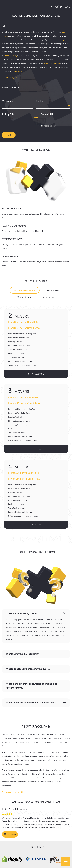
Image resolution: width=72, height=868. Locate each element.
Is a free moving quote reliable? (23, 654)
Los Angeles (53, 290)
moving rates (17, 71)
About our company (11, 792)
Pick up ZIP (8, 114)
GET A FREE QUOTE (36, 374)
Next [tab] (9, 135)
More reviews (10, 834)
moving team (63, 40)
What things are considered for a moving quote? (32, 703)
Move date (7, 101)
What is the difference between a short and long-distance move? (32, 686)
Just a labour (50, 126)
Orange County (25, 297)
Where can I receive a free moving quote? (28, 669)
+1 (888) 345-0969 (60, 7)
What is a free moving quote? (22, 613)
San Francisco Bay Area (25, 290)
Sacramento (49, 297)
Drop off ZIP (47, 114)
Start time (41, 101)
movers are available (52, 63)
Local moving (8, 77)
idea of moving (11, 55)
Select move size (11, 88)
